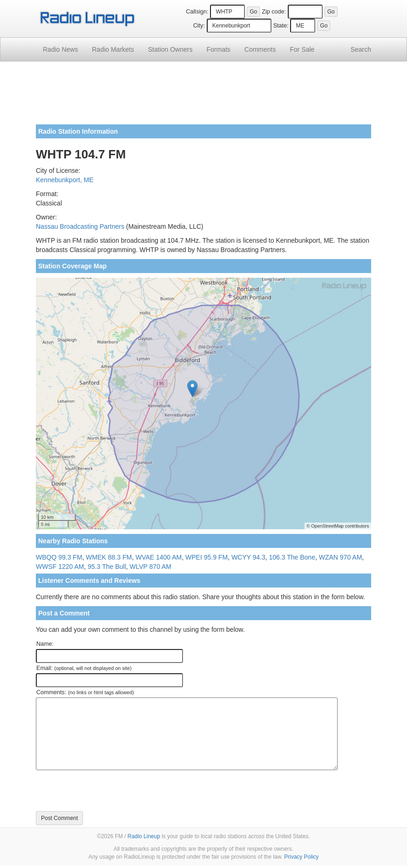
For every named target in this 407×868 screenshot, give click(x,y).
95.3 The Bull (107, 567)
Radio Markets (113, 49)
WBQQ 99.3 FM (59, 557)
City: (199, 26)
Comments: (85, 692)
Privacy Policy (301, 857)
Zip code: (274, 12)
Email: (84, 668)
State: (281, 26)
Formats (218, 49)
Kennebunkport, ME (65, 180)
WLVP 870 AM (150, 567)
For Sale (302, 49)
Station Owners (170, 49)
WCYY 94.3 (248, 557)
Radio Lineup (144, 836)
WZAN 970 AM (341, 557)
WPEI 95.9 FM (207, 557)
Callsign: (197, 12)
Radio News (60, 49)
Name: (45, 644)
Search (361, 49)
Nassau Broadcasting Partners (80, 226)
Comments (260, 49)
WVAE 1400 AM (159, 557)
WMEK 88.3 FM (109, 557)
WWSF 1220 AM (60, 567)
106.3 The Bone (292, 557)
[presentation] (107, 791)
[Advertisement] (203, 96)
